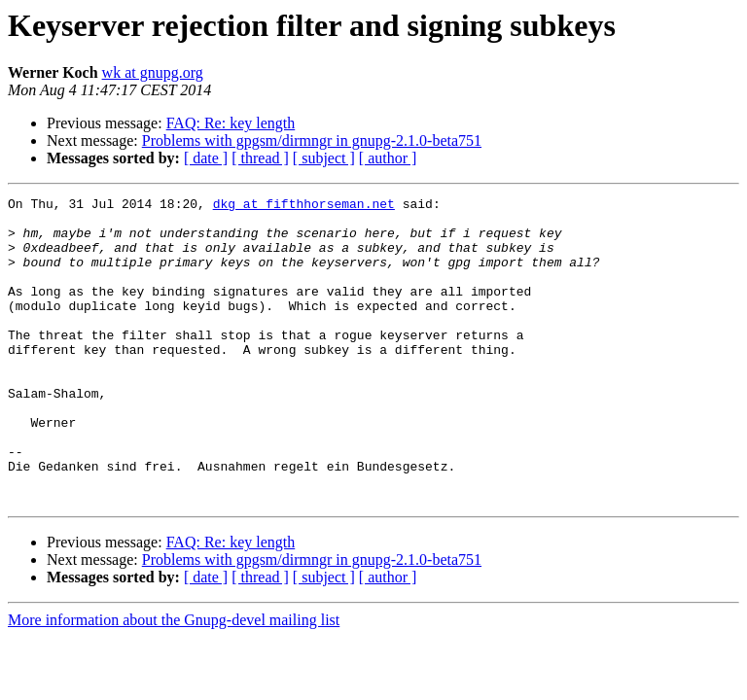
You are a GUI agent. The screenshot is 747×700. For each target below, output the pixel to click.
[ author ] (388, 158)
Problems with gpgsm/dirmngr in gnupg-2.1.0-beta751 (312, 140)
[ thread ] (260, 158)
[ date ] (206, 158)
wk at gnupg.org (153, 72)
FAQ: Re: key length (231, 123)
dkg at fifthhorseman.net (304, 206)
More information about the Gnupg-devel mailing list (174, 681)
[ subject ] (324, 158)
